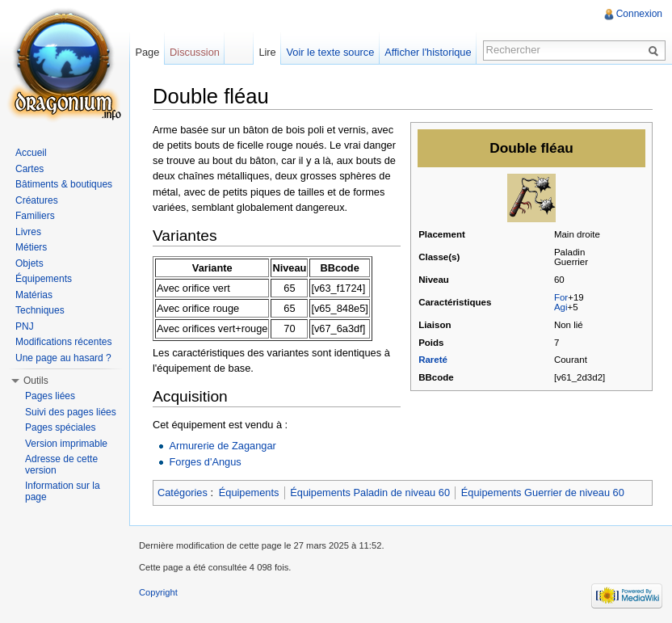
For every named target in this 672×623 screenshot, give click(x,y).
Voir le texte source (331, 52)
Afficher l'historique (428, 52)
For (561, 297)
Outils (36, 381)
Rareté (433, 360)
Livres (28, 232)
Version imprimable (66, 444)
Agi (561, 307)
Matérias (34, 295)
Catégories (183, 493)
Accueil (31, 153)
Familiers (35, 216)
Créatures (37, 200)
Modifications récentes (63, 342)
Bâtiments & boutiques (64, 184)
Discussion (195, 52)
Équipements (249, 493)
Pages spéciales (60, 427)
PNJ (25, 326)
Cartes (29, 169)
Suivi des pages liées (71, 412)
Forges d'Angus (205, 462)
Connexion (639, 14)
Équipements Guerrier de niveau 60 (543, 493)
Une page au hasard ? (63, 358)
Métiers (31, 247)
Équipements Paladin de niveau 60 (370, 493)
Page (147, 52)
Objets (29, 263)
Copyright (158, 592)
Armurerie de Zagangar (222, 446)
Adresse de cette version (61, 465)
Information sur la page (63, 491)
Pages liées (50, 396)
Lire (267, 52)
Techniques (40, 310)
